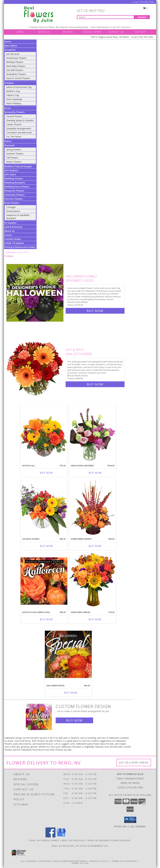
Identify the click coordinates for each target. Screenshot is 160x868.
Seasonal (9, 145)
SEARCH (142, 17)
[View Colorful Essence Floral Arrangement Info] (44, 507)
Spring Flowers (14, 150)
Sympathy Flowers (15, 112)
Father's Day (13, 95)
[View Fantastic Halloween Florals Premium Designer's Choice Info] (44, 581)
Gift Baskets (11, 170)
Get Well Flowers (15, 70)
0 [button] (145, 8)
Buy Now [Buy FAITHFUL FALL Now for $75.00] (46, 473)
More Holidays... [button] (14, 103)
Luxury (8, 235)
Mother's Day (13, 91)
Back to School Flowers (18, 78)
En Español (10, 223)
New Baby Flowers (16, 66)
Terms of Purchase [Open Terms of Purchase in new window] (124, 861)
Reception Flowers (14, 191)
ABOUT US (44, 32)
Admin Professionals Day (19, 87)
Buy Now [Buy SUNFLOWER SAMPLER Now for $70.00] (95, 619)
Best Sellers (11, 46)
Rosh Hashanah (14, 99)
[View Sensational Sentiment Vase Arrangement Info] (93, 434)
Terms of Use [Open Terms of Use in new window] (80, 863)
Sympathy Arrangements (19, 128)
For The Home (14, 137)
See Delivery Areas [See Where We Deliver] (134, 762)
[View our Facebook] (50, 837)
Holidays (9, 83)
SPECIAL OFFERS (92, 32)
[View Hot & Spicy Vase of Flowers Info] (35, 366)
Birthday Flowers (15, 62)
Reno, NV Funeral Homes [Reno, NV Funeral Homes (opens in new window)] (44, 840)
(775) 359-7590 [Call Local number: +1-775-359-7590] (146, 2)
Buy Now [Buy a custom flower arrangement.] (74, 720)
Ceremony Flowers (14, 195)
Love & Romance (13, 227)
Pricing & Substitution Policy (20, 247)
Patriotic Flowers (14, 199)
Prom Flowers (12, 203)
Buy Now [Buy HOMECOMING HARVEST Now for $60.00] (95, 546)
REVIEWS (68, 32)
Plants (8, 141)
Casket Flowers (14, 124)
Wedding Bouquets (15, 183)
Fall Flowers (12, 158)
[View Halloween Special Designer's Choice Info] (68, 654)
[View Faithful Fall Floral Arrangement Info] (44, 434)
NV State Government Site (92, 846)
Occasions (10, 50)
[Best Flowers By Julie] (39, 14)
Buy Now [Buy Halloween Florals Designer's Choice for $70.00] (95, 311)
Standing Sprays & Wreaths (20, 120)
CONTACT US (116, 32)
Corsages (11, 207)
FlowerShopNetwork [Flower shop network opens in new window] (73, 861)
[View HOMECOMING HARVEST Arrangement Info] (93, 508)
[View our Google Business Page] (61, 837)
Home (8, 42)
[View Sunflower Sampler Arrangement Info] (93, 581)
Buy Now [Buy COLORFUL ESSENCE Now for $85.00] (46, 546)
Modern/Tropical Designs (18, 166)
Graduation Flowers (16, 74)
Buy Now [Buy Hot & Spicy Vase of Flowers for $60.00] (95, 384)
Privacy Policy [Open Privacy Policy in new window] (99, 861)
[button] (130, 820)
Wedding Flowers (14, 179)
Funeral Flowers (14, 116)
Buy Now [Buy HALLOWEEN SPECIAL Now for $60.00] (71, 693)
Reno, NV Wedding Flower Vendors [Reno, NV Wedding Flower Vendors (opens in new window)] (109, 840)
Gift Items (10, 174)
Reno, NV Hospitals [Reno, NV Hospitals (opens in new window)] (73, 840)
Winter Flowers (14, 162)
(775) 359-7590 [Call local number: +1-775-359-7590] (134, 787)
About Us (10, 231)
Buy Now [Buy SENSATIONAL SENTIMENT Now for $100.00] (95, 473)
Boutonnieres (13, 211)
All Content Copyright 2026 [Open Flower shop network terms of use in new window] (39, 861)
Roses (8, 108)
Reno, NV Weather (63, 846)
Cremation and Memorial (19, 133)
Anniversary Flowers (16, 58)
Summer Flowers (15, 154)
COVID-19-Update (14, 243)
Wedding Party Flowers (17, 187)
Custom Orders (13, 239)
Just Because (13, 54)
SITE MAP (140, 32)
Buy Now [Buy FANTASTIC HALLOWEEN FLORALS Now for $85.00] (46, 619)
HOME (20, 32)
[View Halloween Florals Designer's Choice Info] (35, 293)
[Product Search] (106, 17)
